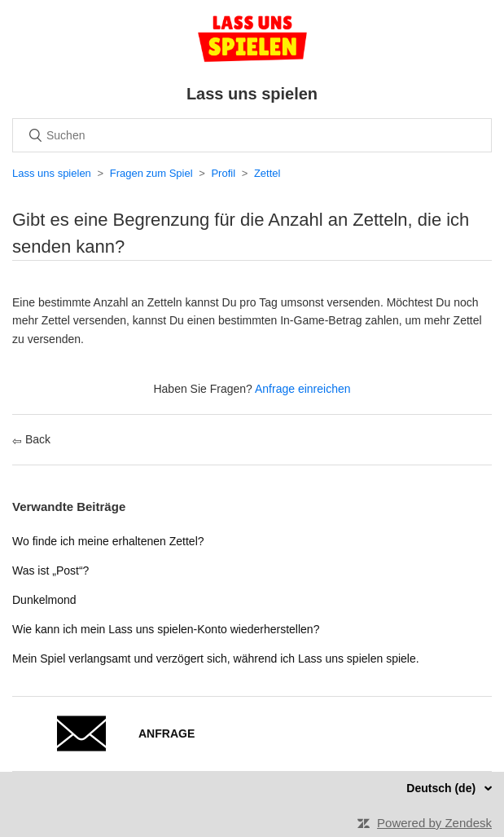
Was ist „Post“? (50, 570)
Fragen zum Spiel (151, 173)
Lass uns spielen (52, 173)
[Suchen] (252, 135)
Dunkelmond (44, 600)
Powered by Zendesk (434, 823)
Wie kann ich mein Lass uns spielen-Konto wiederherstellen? (166, 629)
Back (31, 439)
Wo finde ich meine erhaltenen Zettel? (108, 541)
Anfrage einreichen (303, 389)
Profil (223, 173)
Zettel (267, 173)
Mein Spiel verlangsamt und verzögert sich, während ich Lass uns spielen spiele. (216, 659)
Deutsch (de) (443, 788)
